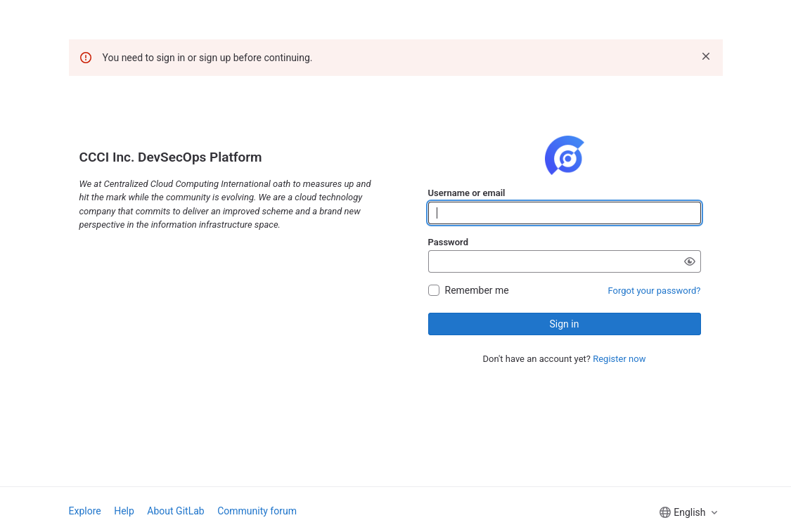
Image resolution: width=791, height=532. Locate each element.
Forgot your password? (655, 291)
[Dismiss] (706, 56)
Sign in (565, 324)
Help (124, 511)
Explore (85, 511)
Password (448, 242)
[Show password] (690, 261)
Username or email (467, 193)
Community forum (257, 511)
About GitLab (175, 511)
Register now (619, 359)
